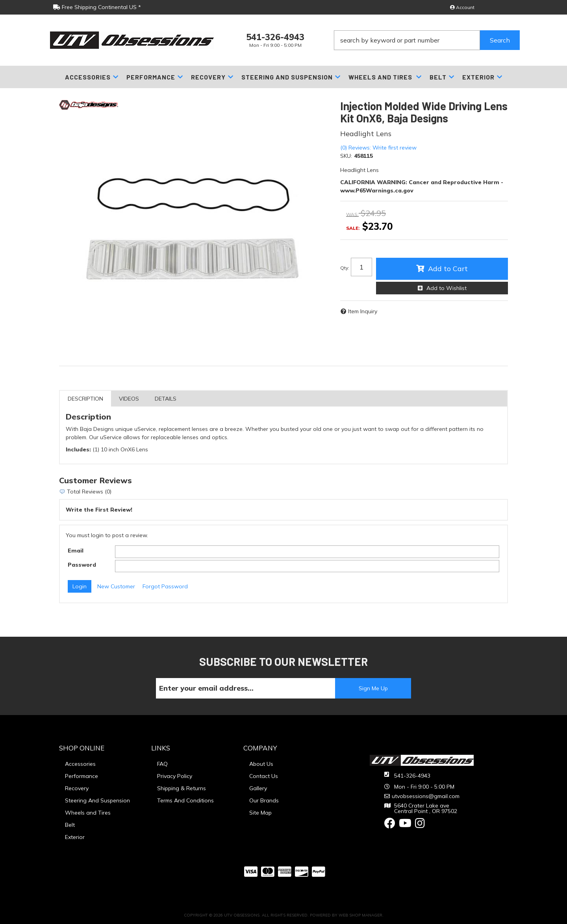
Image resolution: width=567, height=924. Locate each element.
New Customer (116, 586)
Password (82, 565)
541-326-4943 (412, 776)
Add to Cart (448, 269)
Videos (129, 399)
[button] (427, 40)
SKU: (346, 156)
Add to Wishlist (447, 288)
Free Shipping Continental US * (97, 7)
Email (76, 551)
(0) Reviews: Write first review (378, 148)
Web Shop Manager (360, 915)
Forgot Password (165, 586)
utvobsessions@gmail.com (426, 796)
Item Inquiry (363, 311)
